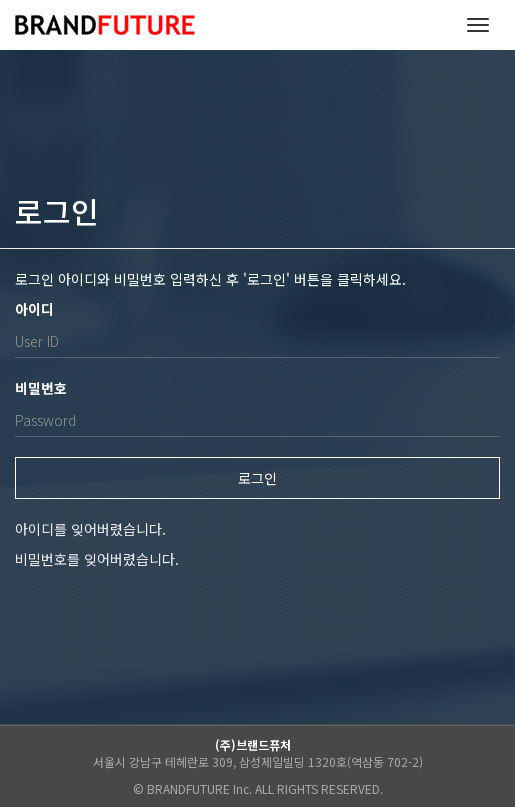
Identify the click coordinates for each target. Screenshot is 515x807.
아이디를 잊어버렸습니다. (90, 529)
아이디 (34, 309)
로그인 (257, 478)
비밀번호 (41, 388)
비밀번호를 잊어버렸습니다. (97, 559)
